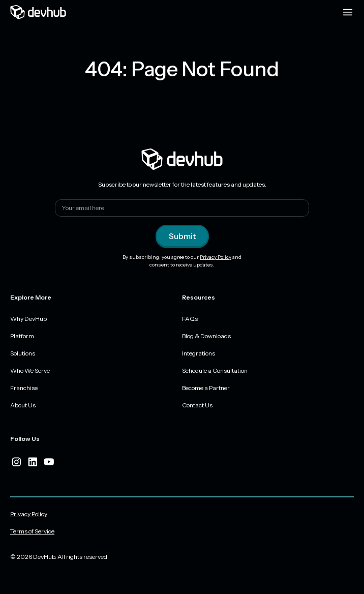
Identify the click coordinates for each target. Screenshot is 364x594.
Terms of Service (32, 531)
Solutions (23, 353)
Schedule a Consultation (215, 370)
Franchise (24, 388)
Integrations (199, 353)
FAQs (190, 319)
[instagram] (16, 462)
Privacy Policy (216, 257)
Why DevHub (28, 319)
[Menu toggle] (348, 12)
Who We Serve (30, 370)
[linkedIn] (33, 462)
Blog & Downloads (206, 336)
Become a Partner (206, 388)
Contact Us (197, 405)
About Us (23, 405)
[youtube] (49, 462)
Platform (22, 336)
